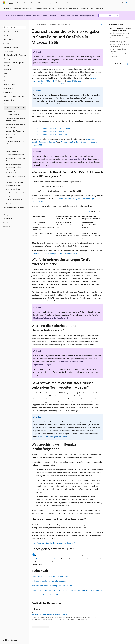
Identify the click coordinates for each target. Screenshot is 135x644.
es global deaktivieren (79, 159)
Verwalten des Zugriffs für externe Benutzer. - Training (49, 615)
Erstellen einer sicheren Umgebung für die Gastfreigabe (52, 585)
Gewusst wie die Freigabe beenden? (118, 50)
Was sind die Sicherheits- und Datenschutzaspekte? (119, 34)
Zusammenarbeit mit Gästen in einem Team (51, 134)
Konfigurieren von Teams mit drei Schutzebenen (49, 581)
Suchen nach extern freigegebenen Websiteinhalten (50, 576)
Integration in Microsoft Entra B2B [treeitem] (16, 159)
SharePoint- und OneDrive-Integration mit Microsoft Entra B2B (54, 254)
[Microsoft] (4, 3)
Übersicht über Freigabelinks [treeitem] (15, 131)
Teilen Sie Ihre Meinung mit (109, 16)
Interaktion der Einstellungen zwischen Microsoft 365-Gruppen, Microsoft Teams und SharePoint (67, 590)
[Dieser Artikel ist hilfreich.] (127, 64)
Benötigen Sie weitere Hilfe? (118, 54)
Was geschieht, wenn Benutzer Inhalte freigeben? (119, 45)
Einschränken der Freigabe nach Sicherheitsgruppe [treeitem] (14, 184)
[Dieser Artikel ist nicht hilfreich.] (130, 64)
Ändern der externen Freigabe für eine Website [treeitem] (16, 119)
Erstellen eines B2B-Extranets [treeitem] (15, 193)
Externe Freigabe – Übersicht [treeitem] (15, 108)
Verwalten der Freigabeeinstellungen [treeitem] (13, 113)
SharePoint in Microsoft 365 (58, 24)
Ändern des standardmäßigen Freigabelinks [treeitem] (15, 136)
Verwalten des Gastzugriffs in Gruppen (52, 436)
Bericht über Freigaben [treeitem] (13, 189)
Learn (34, 24)
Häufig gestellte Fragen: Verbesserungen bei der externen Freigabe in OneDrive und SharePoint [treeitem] (16, 168)
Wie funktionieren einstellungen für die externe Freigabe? (120, 29)
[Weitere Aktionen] (102, 24)
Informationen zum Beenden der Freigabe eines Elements (52, 543)
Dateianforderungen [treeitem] (12, 148)
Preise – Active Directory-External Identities (47, 595)
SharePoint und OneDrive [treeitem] (12, 32)
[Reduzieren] (26, 23)
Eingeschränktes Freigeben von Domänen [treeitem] (16, 177)
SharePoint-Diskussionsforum (42, 559)
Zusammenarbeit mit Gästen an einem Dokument (54, 128)
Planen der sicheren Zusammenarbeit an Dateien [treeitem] (15, 153)
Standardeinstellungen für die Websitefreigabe (51, 318)
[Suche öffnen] (123, 3)
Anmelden (129, 3)
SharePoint (42, 24)
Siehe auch (113, 57)
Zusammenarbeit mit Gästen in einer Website (52, 131)
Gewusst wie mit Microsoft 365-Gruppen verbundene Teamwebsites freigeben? (120, 40)
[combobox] (14, 27)
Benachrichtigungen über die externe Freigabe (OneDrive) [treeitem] (15, 143)
